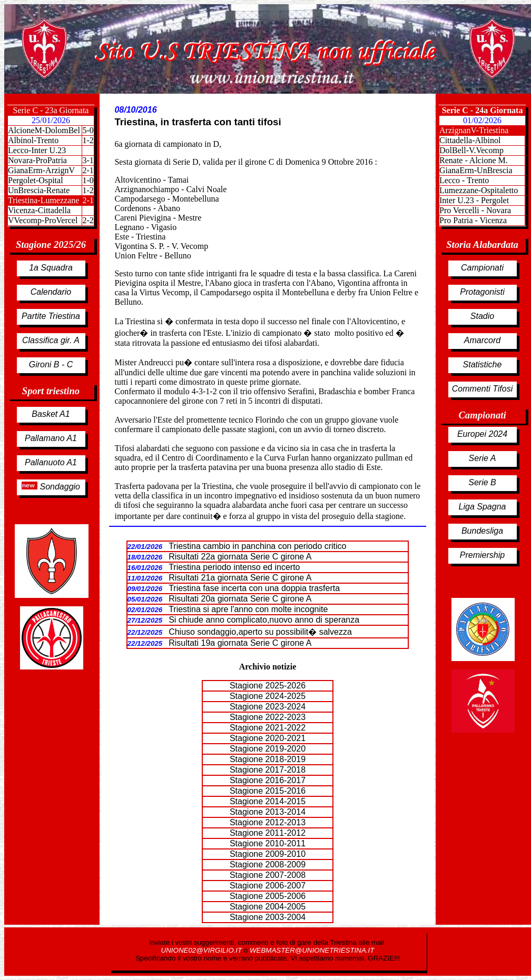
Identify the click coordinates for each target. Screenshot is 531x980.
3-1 (88, 160)
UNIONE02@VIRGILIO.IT (203, 950)
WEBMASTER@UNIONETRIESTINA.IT (312, 950)
